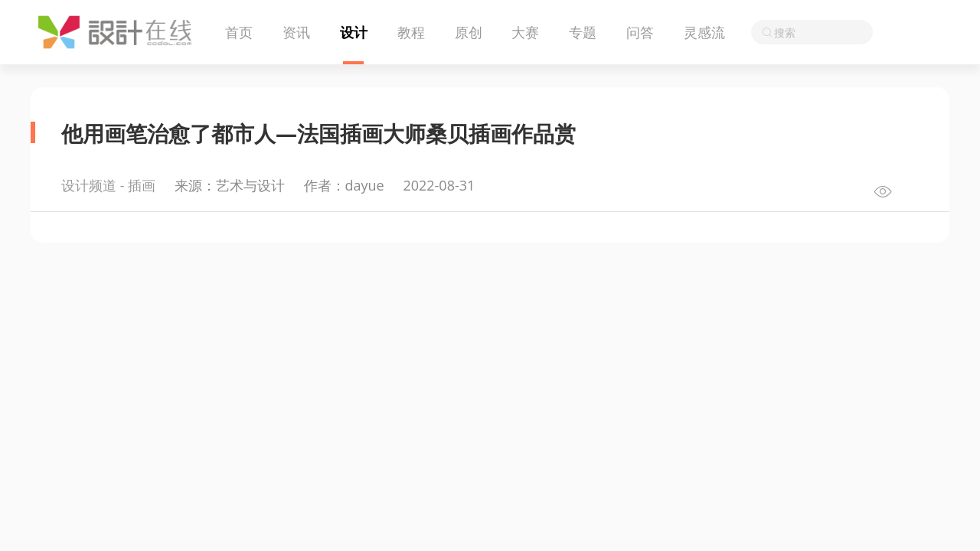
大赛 (525, 32)
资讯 (296, 32)
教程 (411, 32)
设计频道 (89, 185)
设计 (354, 32)
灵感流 (704, 32)
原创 (469, 32)
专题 (583, 32)
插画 (142, 185)
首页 (239, 32)
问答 (640, 32)
